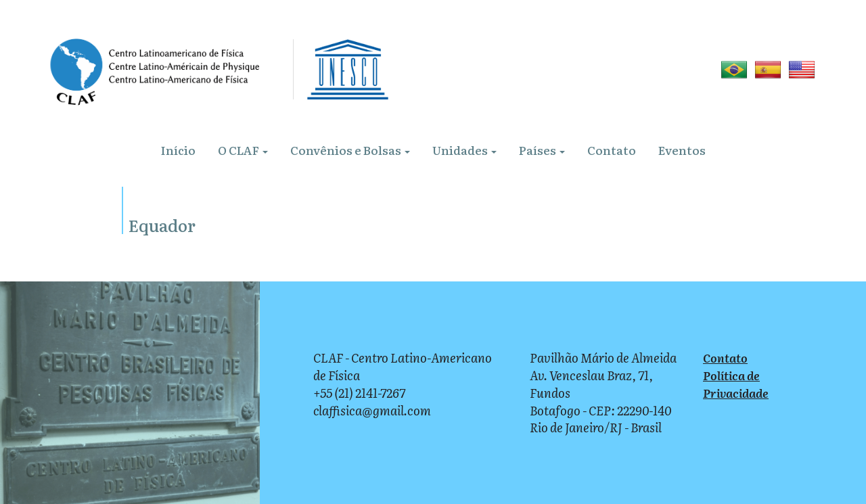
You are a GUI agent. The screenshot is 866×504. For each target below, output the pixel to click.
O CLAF (243, 150)
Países (542, 150)
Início (178, 150)
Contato (612, 150)
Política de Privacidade (736, 384)
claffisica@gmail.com (372, 410)
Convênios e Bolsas (350, 150)
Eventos (682, 150)
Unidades (464, 150)
